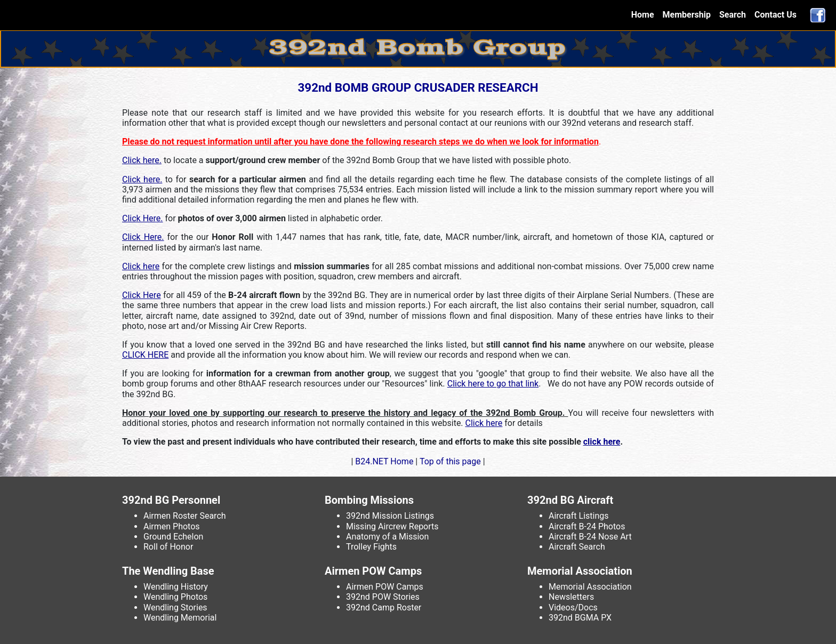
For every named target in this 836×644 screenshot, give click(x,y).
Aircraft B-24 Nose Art (590, 537)
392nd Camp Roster (384, 607)
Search (733, 15)
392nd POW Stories (383, 597)
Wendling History (176, 587)
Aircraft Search (577, 547)
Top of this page (450, 461)
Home (645, 14)
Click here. (142, 160)
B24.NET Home (384, 461)
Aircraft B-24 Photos (587, 526)
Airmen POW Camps (385, 587)
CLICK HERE (145, 355)
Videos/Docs (573, 607)
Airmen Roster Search (185, 516)
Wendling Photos (175, 597)
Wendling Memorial (180, 618)
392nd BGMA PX (580, 618)
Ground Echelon (173, 537)
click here (602, 442)
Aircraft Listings (579, 516)
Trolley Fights (371, 547)
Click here (141, 266)
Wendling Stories (175, 607)
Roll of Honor (168, 547)
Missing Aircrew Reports (392, 526)
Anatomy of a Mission (387, 537)
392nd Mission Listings (390, 516)
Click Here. (143, 218)
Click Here (142, 295)
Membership (687, 15)
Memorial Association (590, 587)
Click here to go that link (493, 384)
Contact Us (775, 15)
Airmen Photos (172, 526)
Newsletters (571, 597)
